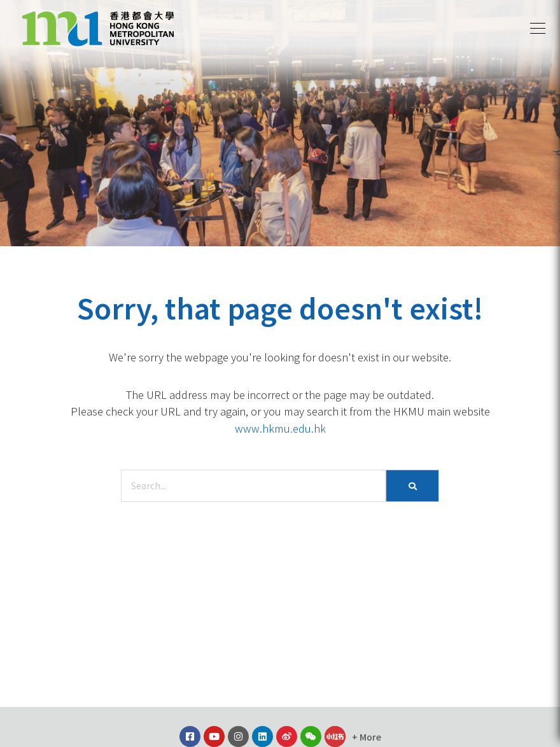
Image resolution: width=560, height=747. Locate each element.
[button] (538, 29)
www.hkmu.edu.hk (280, 428)
